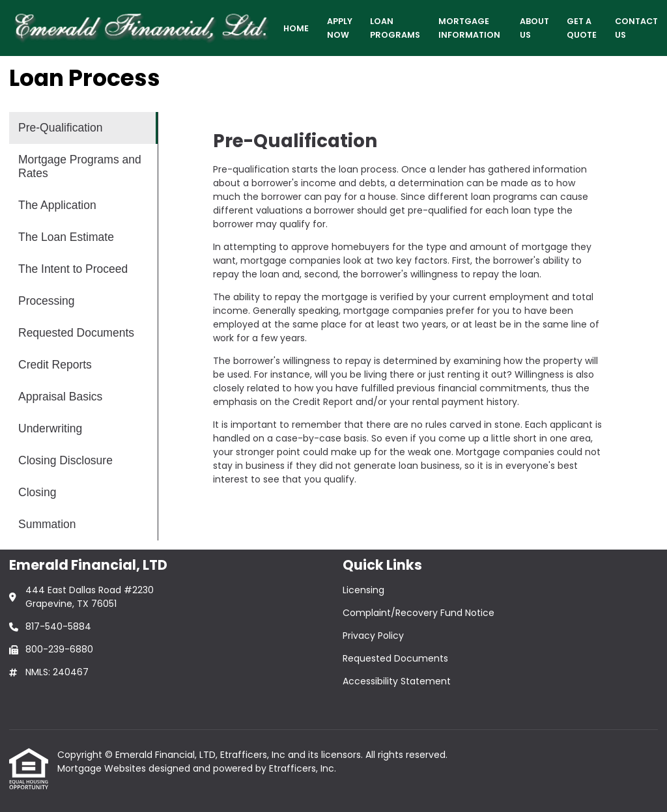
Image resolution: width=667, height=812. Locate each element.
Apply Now (340, 28)
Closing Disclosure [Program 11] (65, 460)
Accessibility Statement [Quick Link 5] (397, 681)
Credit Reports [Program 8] (55, 365)
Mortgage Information (469, 28)
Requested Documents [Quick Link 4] (395, 658)
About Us (534, 28)
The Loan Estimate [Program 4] (66, 237)
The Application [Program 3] (57, 205)
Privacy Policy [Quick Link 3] (373, 636)
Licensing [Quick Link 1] (363, 590)
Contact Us (636, 28)
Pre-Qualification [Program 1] (60, 128)
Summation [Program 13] (47, 524)
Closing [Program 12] (37, 492)
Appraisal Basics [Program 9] (60, 397)
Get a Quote (582, 28)
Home (296, 28)
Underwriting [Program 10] (50, 428)
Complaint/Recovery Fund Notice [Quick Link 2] (419, 613)
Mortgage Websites (103, 768)
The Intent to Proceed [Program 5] (73, 269)
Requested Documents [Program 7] (76, 333)
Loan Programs (395, 28)
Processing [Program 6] (47, 301)
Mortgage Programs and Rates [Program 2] (80, 166)
